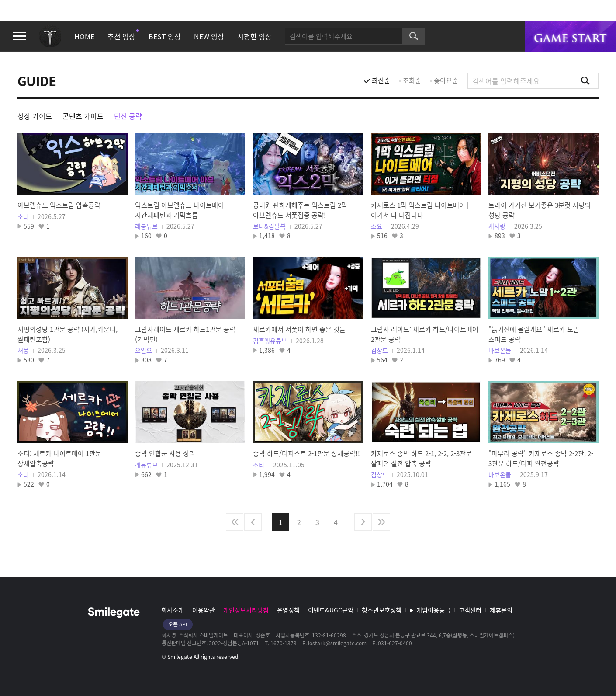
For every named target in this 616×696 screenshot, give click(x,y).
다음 (363, 522)
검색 (414, 36)
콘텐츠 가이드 (83, 116)
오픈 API (178, 624)
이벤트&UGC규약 (331, 610)
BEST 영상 (165, 36)
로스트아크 (50, 36)
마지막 (381, 522)
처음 (235, 522)
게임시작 (570, 36)
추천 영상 (121, 36)
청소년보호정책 (382, 610)
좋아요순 (446, 81)
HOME (84, 36)
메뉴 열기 (20, 36)
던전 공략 (128, 116)
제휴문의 (501, 610)
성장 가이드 (35, 116)
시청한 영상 (254, 36)
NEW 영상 (209, 36)
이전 (253, 522)
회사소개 (173, 610)
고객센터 (470, 610)
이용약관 (204, 610)
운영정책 (288, 610)
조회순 (412, 81)
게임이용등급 (433, 610)
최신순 (381, 81)
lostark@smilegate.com (337, 643)
